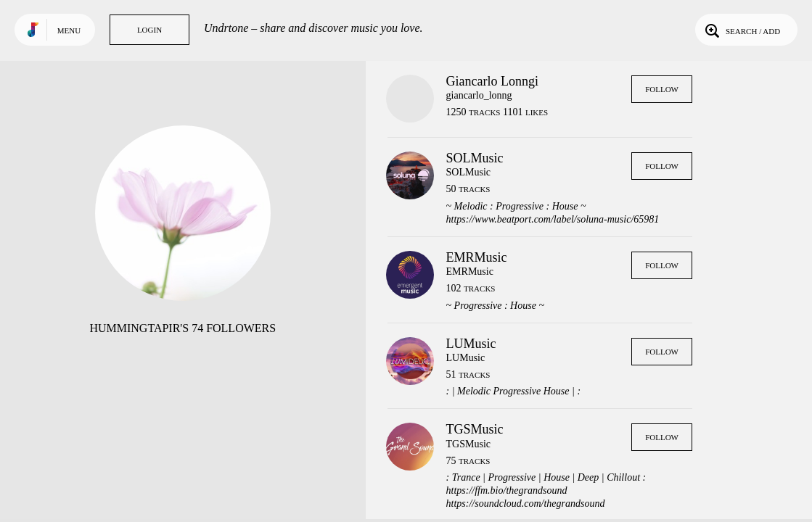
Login (149, 30)
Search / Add (741, 30)
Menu (69, 30)
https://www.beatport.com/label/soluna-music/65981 (553, 219)
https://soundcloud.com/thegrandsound (526, 504)
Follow (662, 89)
